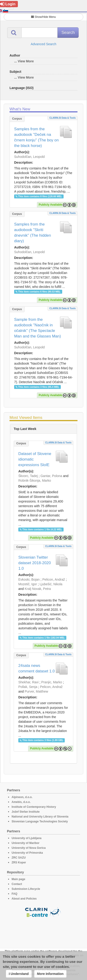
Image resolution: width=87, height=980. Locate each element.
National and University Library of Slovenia (40, 817)
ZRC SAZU (19, 858)
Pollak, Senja (28, 687)
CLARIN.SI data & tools (63, 118)
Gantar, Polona (51, 476)
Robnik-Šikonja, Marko (35, 480)
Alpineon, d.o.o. (22, 797)
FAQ (14, 894)
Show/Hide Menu (43, 17)
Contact (17, 884)
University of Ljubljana (27, 838)
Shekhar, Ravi (28, 682)
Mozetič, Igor (28, 584)
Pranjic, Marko (52, 682)
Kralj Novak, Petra (38, 589)
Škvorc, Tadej (28, 476)
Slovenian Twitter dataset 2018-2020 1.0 (35, 563)
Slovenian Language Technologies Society (40, 821)
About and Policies (24, 899)
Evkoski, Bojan (29, 579)
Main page (18, 879)
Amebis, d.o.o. (21, 802)
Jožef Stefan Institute (26, 812)
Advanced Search (43, 44)
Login (8, 4)
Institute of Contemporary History (34, 807)
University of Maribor (26, 843)
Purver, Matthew (36, 691)
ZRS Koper (19, 862)
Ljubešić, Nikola (51, 584)
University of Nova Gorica (29, 848)
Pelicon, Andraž (54, 579)
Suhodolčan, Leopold (29, 157)
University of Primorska (27, 853)
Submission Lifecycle (26, 889)
